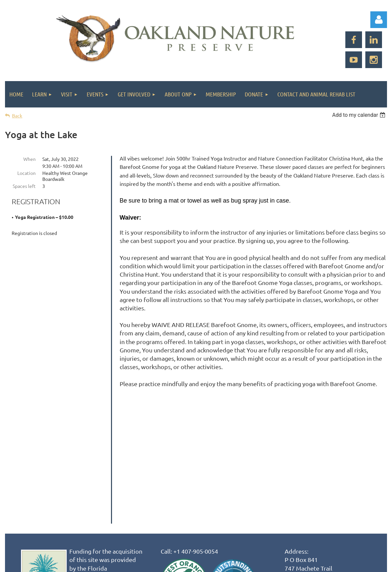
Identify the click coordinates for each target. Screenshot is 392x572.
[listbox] (359, 115)
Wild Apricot (307, 563)
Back (17, 116)
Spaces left (24, 186)
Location (26, 173)
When (29, 159)
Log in (379, 20)
